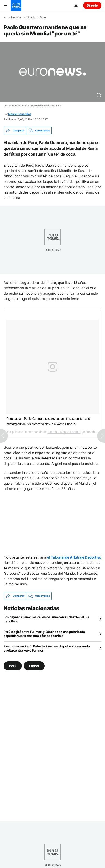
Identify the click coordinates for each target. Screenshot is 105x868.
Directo (92, 5)
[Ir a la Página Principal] (16, 5)
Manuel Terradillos (20, 114)
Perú (43, 18)
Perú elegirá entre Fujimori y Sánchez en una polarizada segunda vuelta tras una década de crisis (44, 634)
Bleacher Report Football (64, 432)
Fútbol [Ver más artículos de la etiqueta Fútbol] (34, 666)
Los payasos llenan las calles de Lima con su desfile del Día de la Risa (46, 619)
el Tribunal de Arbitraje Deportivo (74, 557)
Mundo (31, 18)
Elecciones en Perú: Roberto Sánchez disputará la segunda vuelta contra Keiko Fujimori (47, 648)
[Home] (5, 17)
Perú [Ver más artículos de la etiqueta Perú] (13, 666)
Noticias (16, 18)
